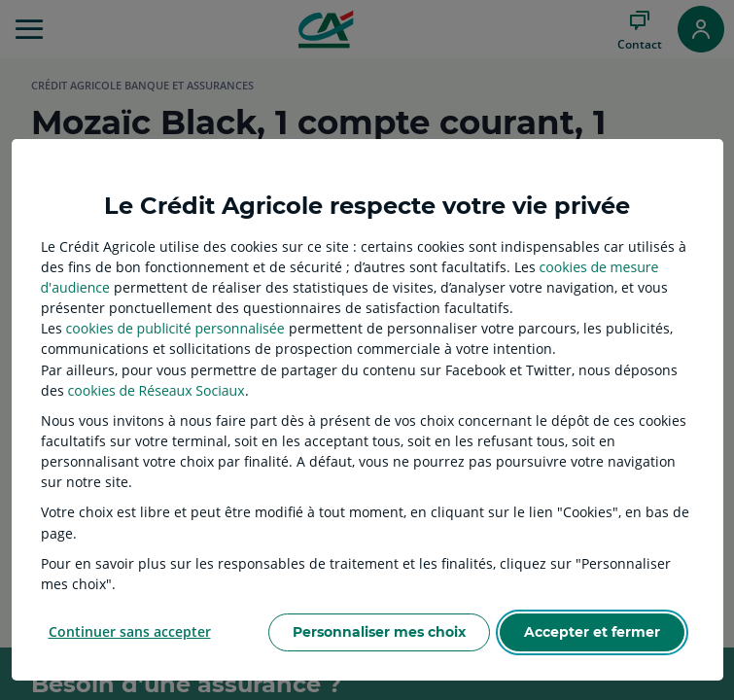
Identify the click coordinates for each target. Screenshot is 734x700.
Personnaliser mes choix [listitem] (379, 632)
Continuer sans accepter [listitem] (130, 631)
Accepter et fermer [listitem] (592, 632)
